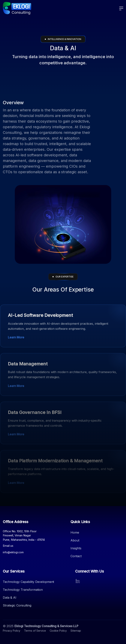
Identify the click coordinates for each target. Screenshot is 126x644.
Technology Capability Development (28, 582)
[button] (120, 9)
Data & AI (10, 598)
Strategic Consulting (17, 605)
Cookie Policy (58, 631)
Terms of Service (35, 631)
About (75, 540)
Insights (76, 548)
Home (75, 532)
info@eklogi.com (13, 552)
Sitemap (76, 631)
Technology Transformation (23, 590)
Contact (76, 556)
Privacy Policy (12, 631)
